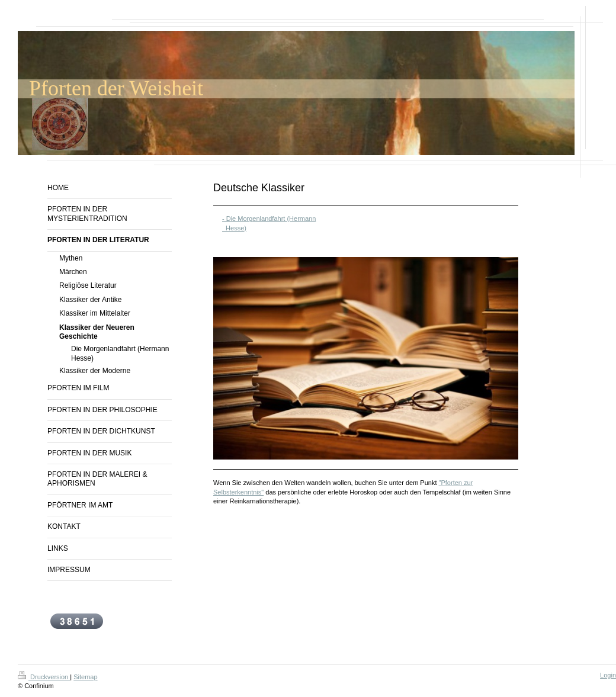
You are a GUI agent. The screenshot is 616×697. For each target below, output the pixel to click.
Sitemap (85, 677)
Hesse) (234, 228)
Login (608, 675)
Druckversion (44, 677)
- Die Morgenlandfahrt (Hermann (269, 219)
